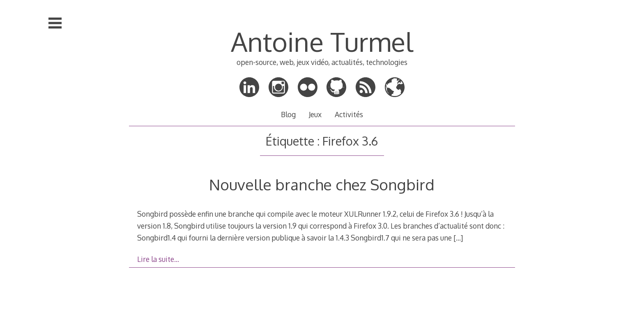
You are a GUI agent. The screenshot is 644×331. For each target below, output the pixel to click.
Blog (288, 114)
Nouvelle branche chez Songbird (322, 184)
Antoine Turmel (322, 41)
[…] (458, 238)
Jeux (315, 114)
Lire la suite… (158, 259)
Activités (349, 114)
